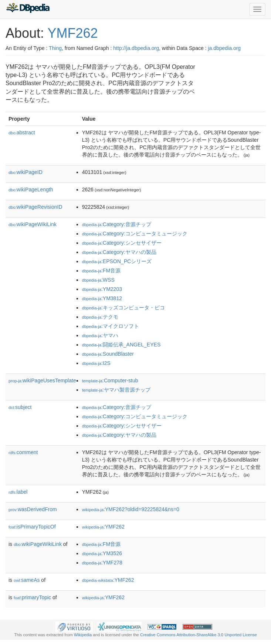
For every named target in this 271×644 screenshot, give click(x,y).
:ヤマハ (100, 335)
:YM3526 (102, 553)
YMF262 (72, 33)
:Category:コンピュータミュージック (135, 234)
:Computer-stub (110, 380)
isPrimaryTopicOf (32, 527)
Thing (55, 48)
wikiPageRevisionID (35, 207)
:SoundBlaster (108, 354)
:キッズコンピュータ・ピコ (123, 308)
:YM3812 (102, 298)
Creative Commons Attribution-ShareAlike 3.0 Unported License (199, 635)
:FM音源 (101, 271)
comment (23, 452)
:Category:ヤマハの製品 (119, 252)
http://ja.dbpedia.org (136, 48)
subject (20, 407)
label (18, 492)
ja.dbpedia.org (224, 48)
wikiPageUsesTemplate (42, 380)
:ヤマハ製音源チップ (116, 390)
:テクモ (100, 317)
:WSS (98, 280)
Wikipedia (83, 635)
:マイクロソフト (111, 326)
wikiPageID (26, 172)
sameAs (27, 580)
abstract (22, 133)
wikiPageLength (31, 189)
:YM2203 (102, 289)
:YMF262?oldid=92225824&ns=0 (131, 509)
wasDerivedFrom (33, 509)
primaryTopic (32, 597)
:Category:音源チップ (117, 224)
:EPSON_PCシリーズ (117, 261)
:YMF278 (102, 563)
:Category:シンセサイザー (122, 243)
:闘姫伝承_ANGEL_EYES (121, 345)
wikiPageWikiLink (33, 224)
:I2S (96, 363)
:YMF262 (103, 527)
